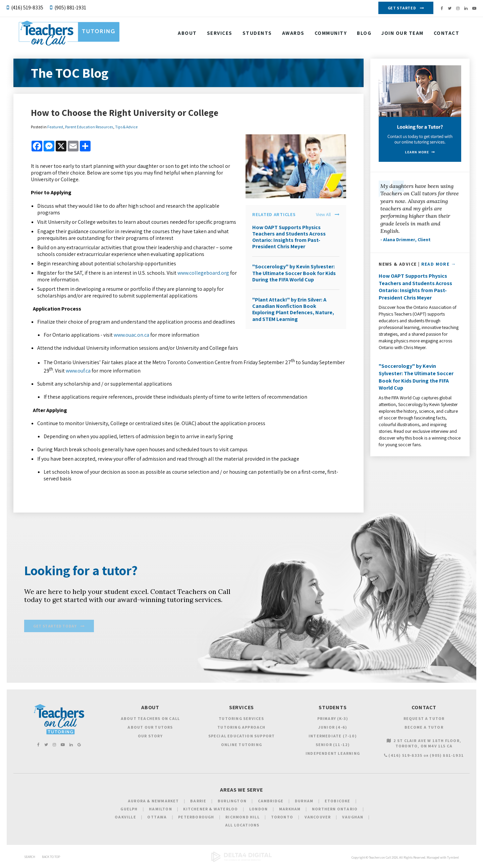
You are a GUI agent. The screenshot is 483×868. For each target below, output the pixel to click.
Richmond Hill (243, 818)
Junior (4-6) (333, 728)
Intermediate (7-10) (333, 737)
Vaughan (353, 818)
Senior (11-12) (333, 745)
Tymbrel (453, 858)
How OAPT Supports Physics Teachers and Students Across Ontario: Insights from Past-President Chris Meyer (289, 237)
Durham (304, 802)
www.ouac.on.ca (131, 335)
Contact (191, 51)
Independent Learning (333, 754)
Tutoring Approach (241, 728)
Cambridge (271, 802)
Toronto (282, 818)
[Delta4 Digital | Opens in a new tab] (241, 862)
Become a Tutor (424, 728)
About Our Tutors (150, 728)
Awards (294, 34)
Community (331, 34)
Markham (290, 810)
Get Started (402, 8)
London (258, 810)
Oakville (125, 818)
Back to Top (51, 858)
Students (258, 34)
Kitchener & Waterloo (210, 810)
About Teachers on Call (150, 719)
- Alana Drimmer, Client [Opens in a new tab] (406, 240)
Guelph (129, 810)
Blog (364, 34)
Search (30, 858)
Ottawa (157, 818)
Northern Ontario (335, 810)
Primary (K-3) (333, 719)
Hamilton (160, 810)
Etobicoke (338, 802)
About (188, 34)
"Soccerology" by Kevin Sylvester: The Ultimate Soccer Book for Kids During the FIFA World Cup (294, 273)
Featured (55, 127)
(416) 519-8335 (27, 8)
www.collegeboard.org (203, 273)
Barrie (198, 802)
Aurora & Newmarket (153, 802)
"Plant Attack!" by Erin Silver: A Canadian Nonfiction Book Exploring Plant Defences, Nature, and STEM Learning (293, 309)
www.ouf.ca (78, 371)
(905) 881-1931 (70, 8)
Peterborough (196, 818)
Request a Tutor (424, 719)
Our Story (150, 737)
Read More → (439, 264)
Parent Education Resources (89, 127)
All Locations (242, 826)
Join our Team (403, 34)
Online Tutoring (241, 745)
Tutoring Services (241, 719)
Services (220, 34)
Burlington (232, 802)
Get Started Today (55, 627)
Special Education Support (242, 737)
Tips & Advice (126, 127)
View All (323, 215)
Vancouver (318, 818)
